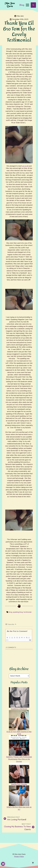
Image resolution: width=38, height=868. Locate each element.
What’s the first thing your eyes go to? (19, 808)
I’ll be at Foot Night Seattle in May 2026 (19, 733)
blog (11, 612)
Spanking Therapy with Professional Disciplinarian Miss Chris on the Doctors (19, 759)
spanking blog (18, 612)
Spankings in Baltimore (19, 709)
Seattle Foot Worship (19, 784)
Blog (22, 5)
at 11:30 (26, 166)
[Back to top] (33, 863)
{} (29, 638)
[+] (7, 640)
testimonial (27, 612)
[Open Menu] (27, 5)
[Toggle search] (33, 5)
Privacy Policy (19, 856)
